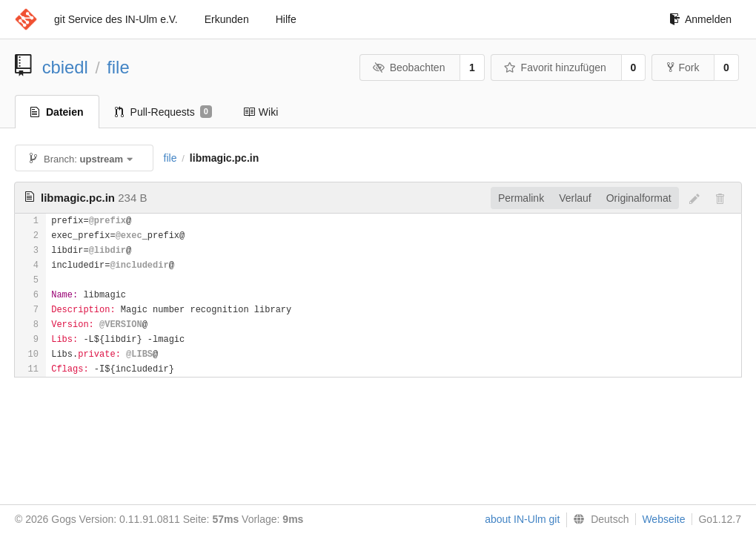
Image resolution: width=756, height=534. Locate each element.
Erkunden (227, 19)
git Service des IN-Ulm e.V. (116, 19)
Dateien (57, 112)
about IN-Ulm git (522, 519)
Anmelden (700, 19)
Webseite (663, 519)
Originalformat (639, 198)
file (118, 67)
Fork (683, 67)
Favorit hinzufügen (555, 67)
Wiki (261, 112)
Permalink (521, 198)
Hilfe (286, 19)
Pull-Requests (163, 112)
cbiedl (65, 67)
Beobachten (409, 67)
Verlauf (575, 198)
